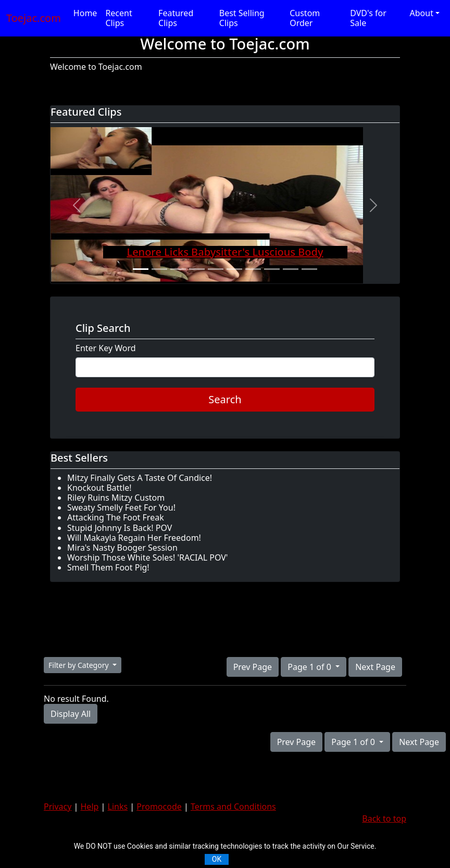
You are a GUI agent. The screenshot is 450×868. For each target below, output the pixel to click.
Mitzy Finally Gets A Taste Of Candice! (140, 478)
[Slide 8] (272, 269)
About (422, 13)
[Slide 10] (309, 269)
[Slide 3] (178, 269)
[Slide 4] (197, 269)
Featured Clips (176, 18)
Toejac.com (34, 18)
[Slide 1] (141, 269)
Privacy (58, 807)
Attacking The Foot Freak (116, 517)
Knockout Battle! (99, 488)
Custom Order (305, 18)
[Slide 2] (159, 269)
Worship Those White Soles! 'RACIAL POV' (147, 557)
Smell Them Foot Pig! (108, 567)
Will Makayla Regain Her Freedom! (134, 538)
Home (85, 13)
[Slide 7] (253, 269)
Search (225, 399)
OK (217, 859)
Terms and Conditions (233, 807)
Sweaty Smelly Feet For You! (121, 507)
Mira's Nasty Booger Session (122, 548)
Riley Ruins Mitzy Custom (116, 498)
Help (90, 807)
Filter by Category (79, 665)
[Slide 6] (234, 269)
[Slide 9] (291, 269)
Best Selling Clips (242, 18)
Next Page (375, 667)
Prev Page (253, 667)
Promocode (159, 807)
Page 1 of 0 (310, 667)
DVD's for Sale (368, 18)
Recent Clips (118, 18)
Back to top (384, 819)
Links (118, 807)
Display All (71, 714)
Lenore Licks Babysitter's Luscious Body (225, 252)
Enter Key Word (106, 348)
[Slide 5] (216, 269)
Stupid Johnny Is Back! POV (120, 528)
